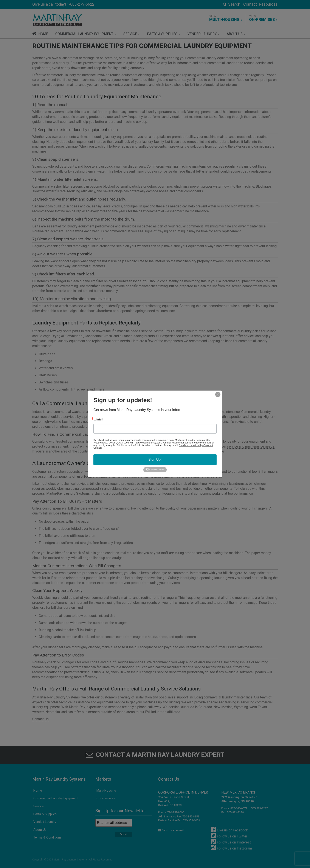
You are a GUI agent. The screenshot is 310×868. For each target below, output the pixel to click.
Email (98, 419)
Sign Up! (155, 459)
